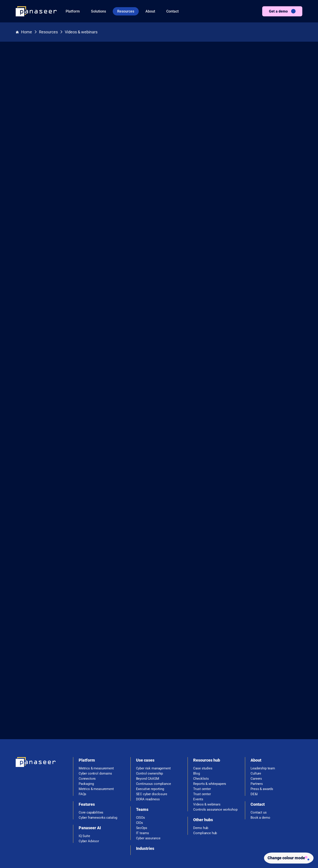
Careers (256, 724)
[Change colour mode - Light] (287, 857)
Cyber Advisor (89, 786)
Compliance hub (205, 778)
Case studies (203, 713)
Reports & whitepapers (210, 729)
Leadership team (263, 713)
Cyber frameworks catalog (98, 763)
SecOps (142, 773)
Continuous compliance (154, 729)
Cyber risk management (153, 713)
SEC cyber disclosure (152, 739)
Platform (73, 11)
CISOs (141, 763)
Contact (172, 11)
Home (24, 32)
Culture (256, 718)
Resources (126, 11)
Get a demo (278, 11)
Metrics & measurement (96, 713)
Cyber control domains (95, 718)
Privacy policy (244, 852)
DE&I (254, 739)
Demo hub (201, 773)
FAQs (82, 739)
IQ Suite (84, 781)
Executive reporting (150, 734)
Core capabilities (91, 757)
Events (198, 744)
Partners (257, 729)
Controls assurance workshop (215, 755)
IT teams (143, 778)
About (150, 11)
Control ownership (149, 718)
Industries (145, 793)
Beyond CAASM (148, 724)
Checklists (201, 724)
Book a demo (260, 763)
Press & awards (262, 734)
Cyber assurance (148, 783)
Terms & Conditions (215, 852)
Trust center (202, 734)
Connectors (87, 724)
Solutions (98, 11)
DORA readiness (148, 744)
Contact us (259, 757)
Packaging (86, 729)
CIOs (140, 768)
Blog (196, 718)
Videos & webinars (81, 32)
